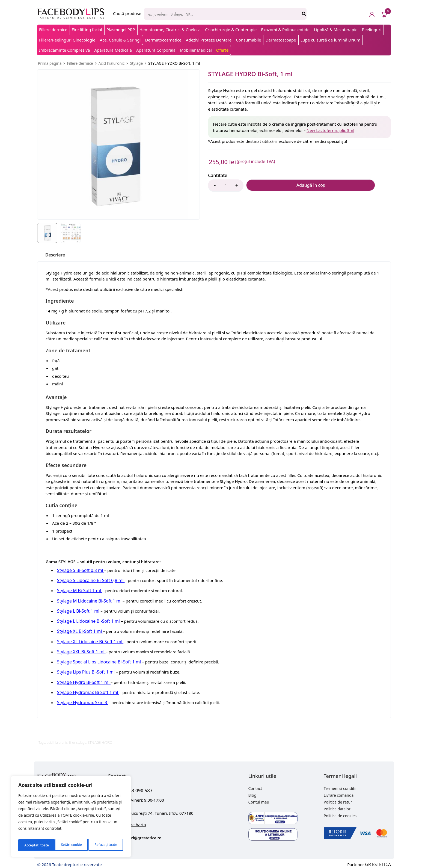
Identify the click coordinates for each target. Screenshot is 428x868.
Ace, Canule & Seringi (120, 40)
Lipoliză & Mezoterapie (336, 29)
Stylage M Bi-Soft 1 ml (78, 591)
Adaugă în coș (274, 186)
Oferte (222, 50)
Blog (252, 791)
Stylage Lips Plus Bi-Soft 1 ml (85, 669)
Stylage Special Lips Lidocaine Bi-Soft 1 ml (97, 660)
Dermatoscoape (281, 40)
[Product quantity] (226, 186)
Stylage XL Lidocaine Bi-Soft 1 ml (89, 640)
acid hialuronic (57, 739)
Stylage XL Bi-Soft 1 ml (79, 630)
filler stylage (78, 739)
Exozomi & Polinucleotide (285, 29)
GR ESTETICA (379, 860)
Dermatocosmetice (163, 40)
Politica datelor (337, 805)
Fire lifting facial (87, 29)
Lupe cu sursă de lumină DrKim (331, 40)
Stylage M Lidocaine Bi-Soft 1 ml (88, 601)
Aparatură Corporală (156, 50)
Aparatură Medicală (113, 50)
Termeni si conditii (340, 785)
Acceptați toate (106, 845)
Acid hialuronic (112, 63)
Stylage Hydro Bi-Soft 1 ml (83, 679)
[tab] (57, 255)
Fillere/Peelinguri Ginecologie (67, 40)
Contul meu (259, 798)
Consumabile (248, 40)
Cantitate (218, 175)
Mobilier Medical (196, 50)
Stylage (136, 63)
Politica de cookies (340, 812)
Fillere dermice (53, 29)
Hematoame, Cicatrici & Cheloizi (170, 29)
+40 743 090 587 (142, 786)
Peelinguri (372, 29)
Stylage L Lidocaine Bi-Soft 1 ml (87, 620)
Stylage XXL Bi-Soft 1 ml (80, 650)
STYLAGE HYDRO (100, 739)
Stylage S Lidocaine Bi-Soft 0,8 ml (89, 581)
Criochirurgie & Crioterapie (231, 29)
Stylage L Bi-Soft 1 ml (78, 610)
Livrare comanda (339, 791)
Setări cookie (34, 845)
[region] (71, 818)
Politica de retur (338, 798)
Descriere (57, 255)
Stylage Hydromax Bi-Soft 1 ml (87, 689)
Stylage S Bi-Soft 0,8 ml (79, 571)
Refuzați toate (69, 845)
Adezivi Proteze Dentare (209, 40)
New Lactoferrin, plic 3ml (330, 130)
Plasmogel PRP (121, 29)
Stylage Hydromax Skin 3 (81, 699)
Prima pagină (50, 63)
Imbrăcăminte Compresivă (64, 50)
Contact (255, 785)
